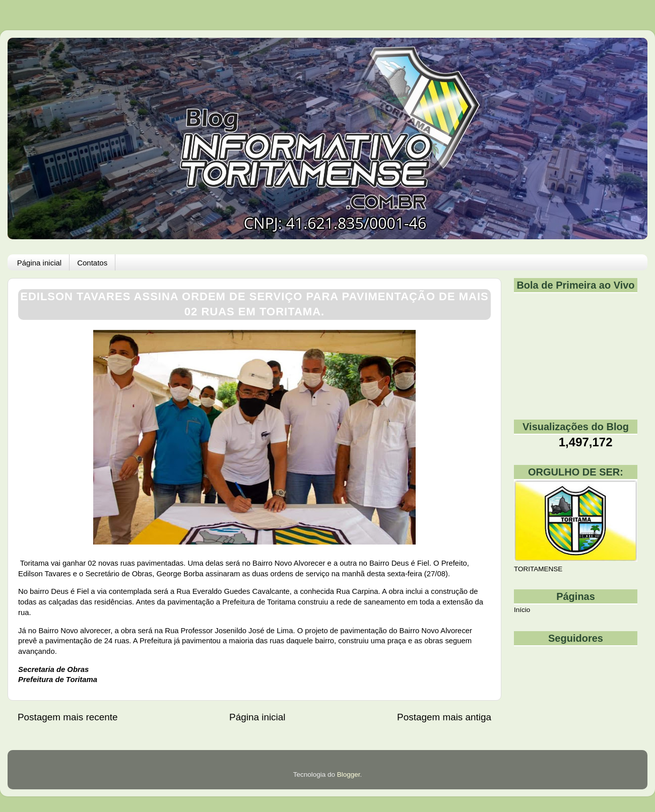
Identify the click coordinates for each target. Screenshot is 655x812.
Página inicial (39, 263)
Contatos (92, 263)
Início (522, 610)
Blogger (349, 774)
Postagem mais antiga (444, 717)
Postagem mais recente (68, 717)
